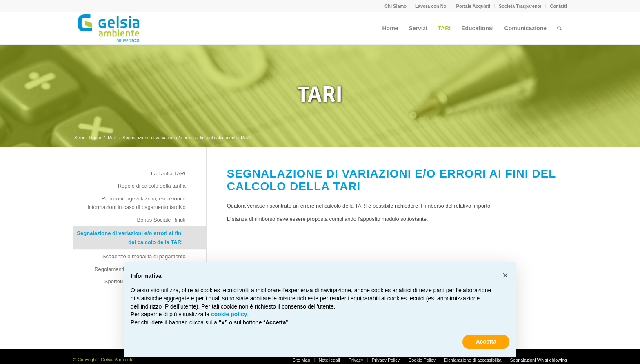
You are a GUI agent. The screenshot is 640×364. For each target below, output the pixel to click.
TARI (320, 94)
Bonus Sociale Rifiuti (161, 220)
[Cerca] (559, 28)
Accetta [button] (486, 342)
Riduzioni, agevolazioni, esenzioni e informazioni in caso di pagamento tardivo (137, 203)
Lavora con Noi (431, 6)
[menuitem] (396, 6)
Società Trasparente (520, 6)
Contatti (558, 6)
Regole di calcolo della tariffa (152, 186)
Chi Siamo (396, 6)
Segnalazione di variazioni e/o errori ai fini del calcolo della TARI (130, 237)
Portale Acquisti (473, 6)
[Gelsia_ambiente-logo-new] (110, 28)
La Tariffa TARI (168, 174)
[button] (505, 275)
